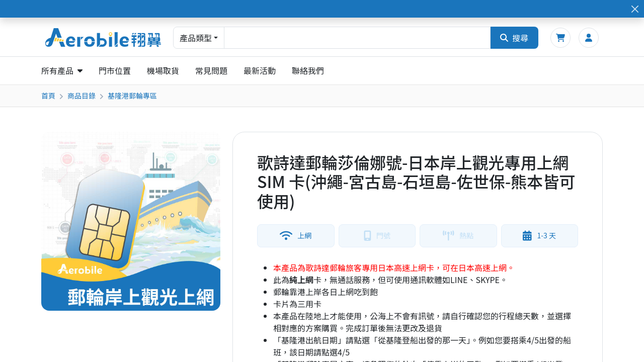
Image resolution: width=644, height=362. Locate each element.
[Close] (635, 9)
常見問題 (211, 70)
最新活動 (260, 70)
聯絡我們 (308, 70)
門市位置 (115, 70)
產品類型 (196, 38)
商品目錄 (82, 96)
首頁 (48, 96)
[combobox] (357, 38)
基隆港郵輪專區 (132, 96)
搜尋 (514, 38)
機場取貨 (163, 70)
